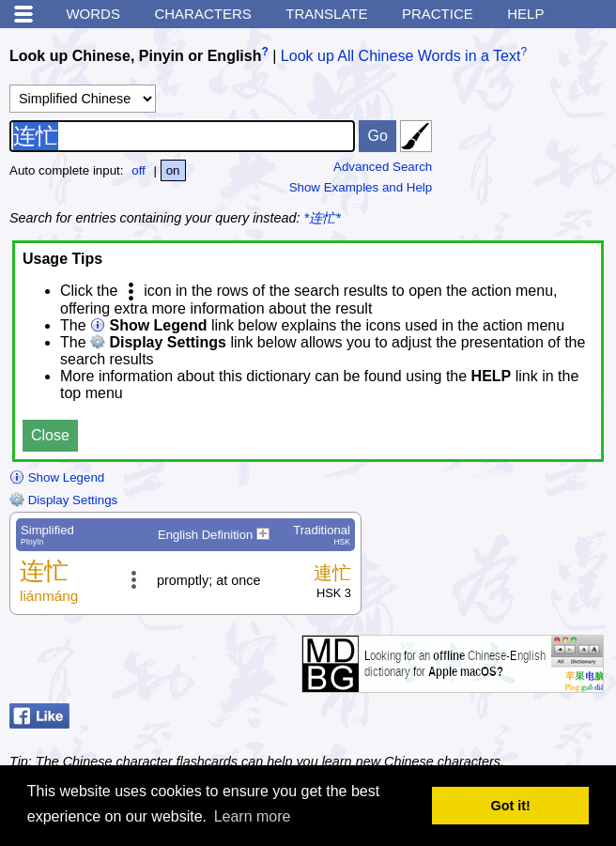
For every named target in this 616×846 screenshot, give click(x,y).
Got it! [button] (511, 806)
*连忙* (323, 218)
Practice (438, 14)
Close (50, 435)
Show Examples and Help (361, 187)
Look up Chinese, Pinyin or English (135, 56)
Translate (326, 14)
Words (93, 14)
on (173, 170)
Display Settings (63, 500)
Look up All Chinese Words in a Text (401, 56)
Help (525, 14)
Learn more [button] (253, 816)
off (139, 170)
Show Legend (57, 477)
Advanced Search (383, 167)
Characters (202, 14)
